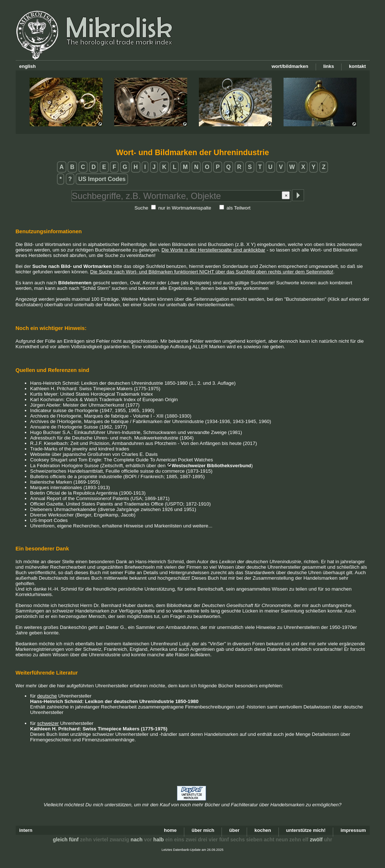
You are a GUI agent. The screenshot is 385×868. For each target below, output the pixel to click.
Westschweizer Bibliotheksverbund (211, 466)
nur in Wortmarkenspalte (185, 208)
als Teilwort (239, 208)
